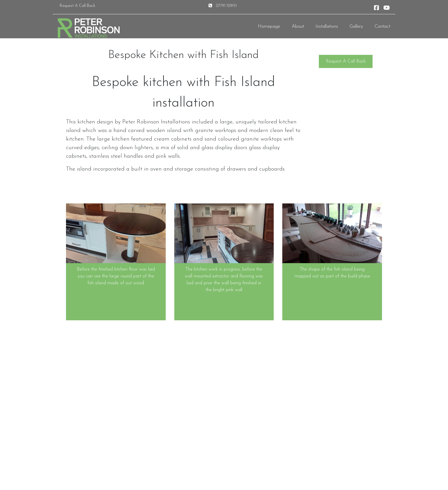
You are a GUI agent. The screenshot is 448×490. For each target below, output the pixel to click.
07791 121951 (226, 6)
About (298, 26)
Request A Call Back (77, 6)
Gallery (356, 26)
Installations (327, 26)
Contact (382, 26)
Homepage (269, 26)
